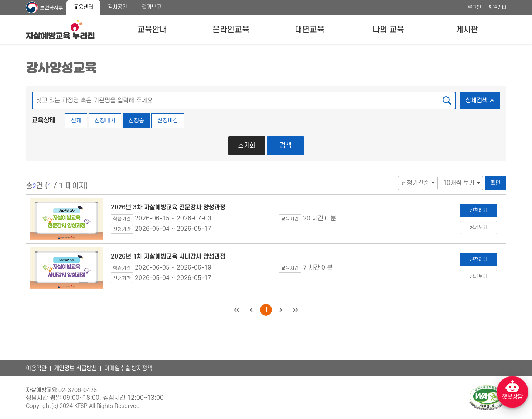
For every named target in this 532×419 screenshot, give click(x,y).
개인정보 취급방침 (75, 368)
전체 (76, 121)
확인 (496, 183)
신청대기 (105, 121)
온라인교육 (231, 30)
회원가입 (497, 7)
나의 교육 (388, 30)
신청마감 (168, 121)
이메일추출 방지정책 (128, 368)
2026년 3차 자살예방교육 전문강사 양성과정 (168, 207)
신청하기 (478, 210)
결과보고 (151, 7)
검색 (286, 146)
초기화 (247, 146)
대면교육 (310, 30)
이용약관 (36, 368)
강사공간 (117, 7)
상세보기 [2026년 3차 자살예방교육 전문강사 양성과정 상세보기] (478, 227)
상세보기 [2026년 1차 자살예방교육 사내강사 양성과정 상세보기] (478, 276)
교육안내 (152, 30)
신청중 (136, 121)
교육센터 (83, 7)
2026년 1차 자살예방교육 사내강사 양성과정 (168, 257)
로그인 (474, 7)
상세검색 (483, 98)
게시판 (467, 30)
